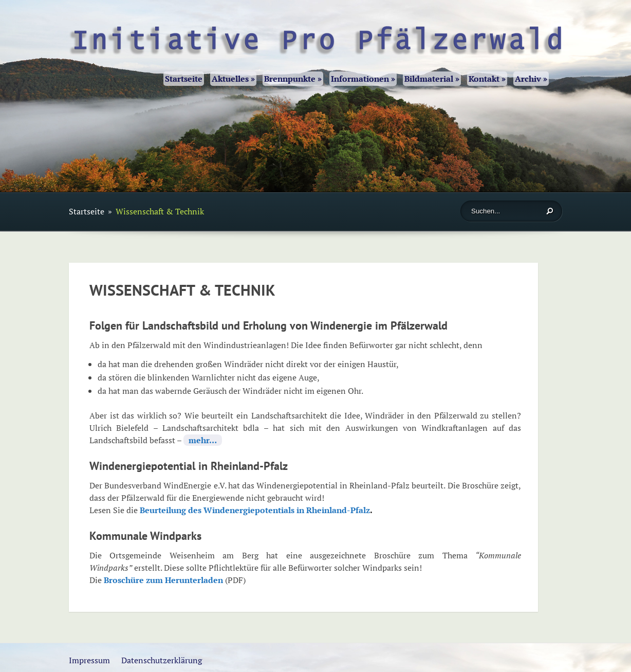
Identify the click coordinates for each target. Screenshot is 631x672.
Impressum (89, 660)
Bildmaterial (432, 79)
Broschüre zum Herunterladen (163, 580)
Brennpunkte (293, 79)
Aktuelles (233, 79)
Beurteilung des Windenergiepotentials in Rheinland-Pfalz (255, 510)
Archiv (531, 79)
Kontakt (487, 79)
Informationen (363, 79)
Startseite (184, 79)
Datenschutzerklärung (162, 660)
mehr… (203, 440)
